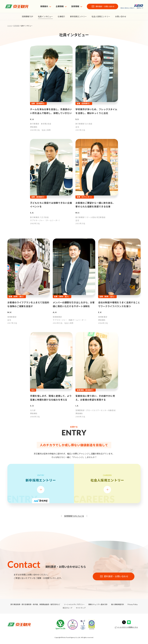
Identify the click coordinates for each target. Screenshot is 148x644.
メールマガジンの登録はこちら (128, 627)
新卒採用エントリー (78, 16)
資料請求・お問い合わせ (105, 6)
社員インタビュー (45, 16)
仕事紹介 (61, 16)
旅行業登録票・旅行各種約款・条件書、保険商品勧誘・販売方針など (35, 604)
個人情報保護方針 (118, 604)
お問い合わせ (121, 16)
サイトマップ (81, 608)
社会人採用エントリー (101, 16)
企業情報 (60, 6)
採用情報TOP (27, 16)
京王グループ (67, 608)
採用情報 (75, 6)
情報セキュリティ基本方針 (98, 604)
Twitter (124, 622)
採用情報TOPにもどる (74, 516)
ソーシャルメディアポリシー (74, 604)
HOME (10, 26)
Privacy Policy (133, 604)
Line (129, 622)
